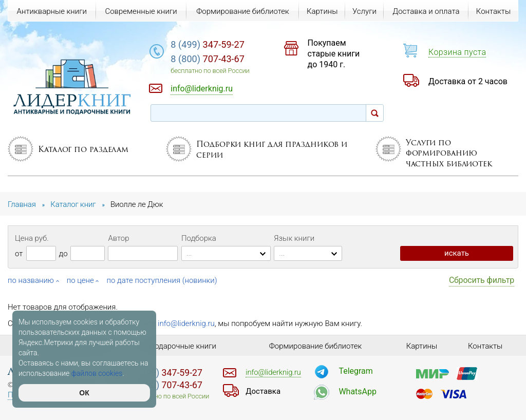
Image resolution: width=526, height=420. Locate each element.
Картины (322, 11)
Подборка (199, 238)
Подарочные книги (183, 346)
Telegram (355, 371)
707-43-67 (208, 59)
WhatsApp (358, 392)
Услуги (364, 11)
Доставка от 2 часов (468, 81)
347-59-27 (208, 44)
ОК (84, 393)
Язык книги (294, 238)
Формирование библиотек (243, 11)
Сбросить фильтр (482, 280)
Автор (118, 238)
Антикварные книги (52, 11)
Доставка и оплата (426, 11)
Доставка (263, 391)
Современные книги (141, 11)
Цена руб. (32, 238)
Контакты (493, 11)
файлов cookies (97, 373)
